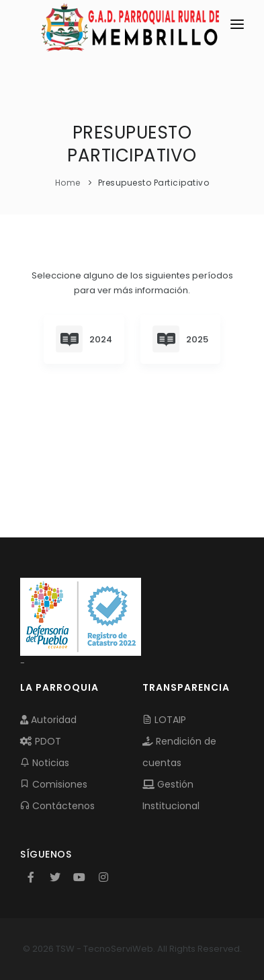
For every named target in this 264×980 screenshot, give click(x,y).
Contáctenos (57, 806)
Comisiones (54, 784)
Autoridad (48, 720)
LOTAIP (164, 720)
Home (68, 183)
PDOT (41, 741)
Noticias (45, 763)
